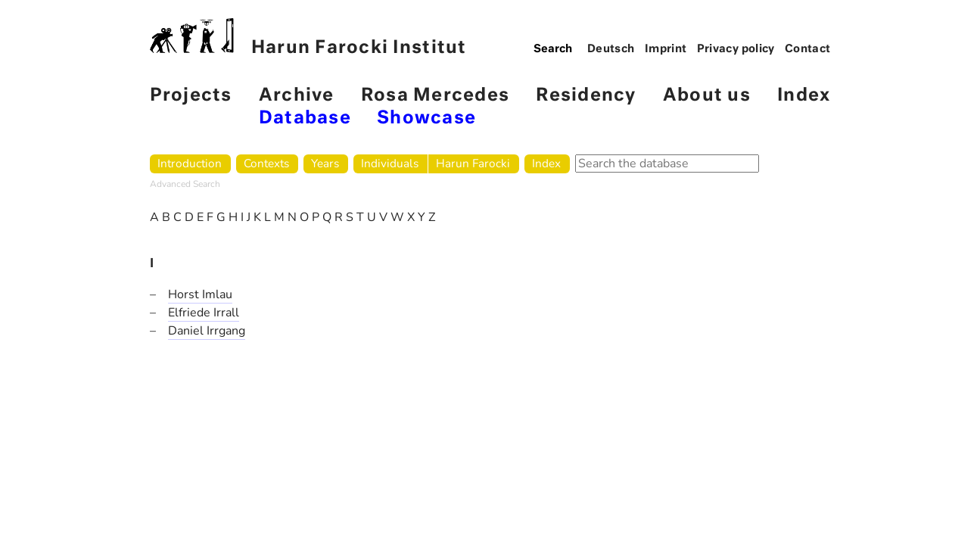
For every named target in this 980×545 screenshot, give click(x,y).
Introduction (190, 163)
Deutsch (611, 49)
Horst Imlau (200, 294)
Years (325, 163)
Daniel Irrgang (207, 331)
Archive (297, 96)
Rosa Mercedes (435, 96)
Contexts (266, 163)
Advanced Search (185, 184)
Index (804, 96)
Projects (191, 96)
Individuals (390, 163)
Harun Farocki (473, 163)
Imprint (666, 49)
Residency (586, 96)
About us (707, 96)
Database (305, 118)
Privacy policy (736, 49)
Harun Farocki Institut (308, 37)
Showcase (426, 118)
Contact (808, 49)
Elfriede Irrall (204, 313)
